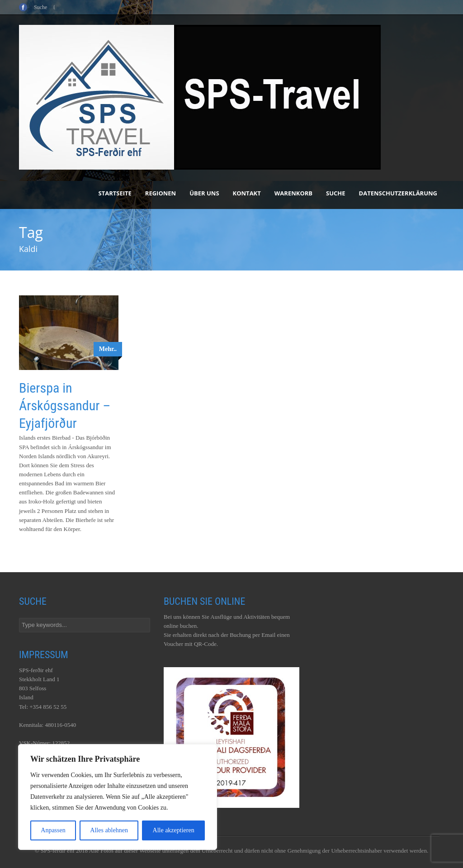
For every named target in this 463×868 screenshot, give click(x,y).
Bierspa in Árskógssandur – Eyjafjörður (65, 406)
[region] (118, 797)
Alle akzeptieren (174, 830)
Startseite (115, 193)
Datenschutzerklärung (398, 193)
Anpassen (53, 830)
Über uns (204, 193)
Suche (336, 193)
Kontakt (247, 193)
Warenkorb (293, 193)
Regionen (161, 193)
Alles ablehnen (109, 830)
